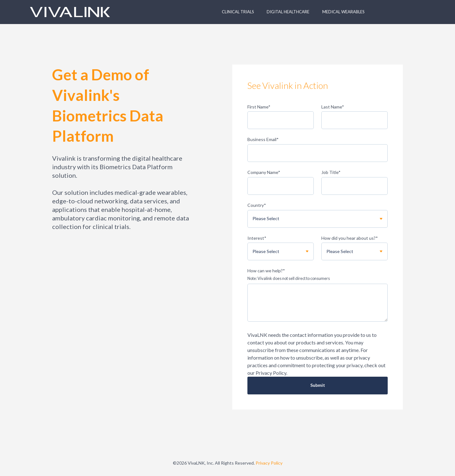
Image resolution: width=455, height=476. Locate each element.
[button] (239, 12)
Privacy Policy (269, 463)
